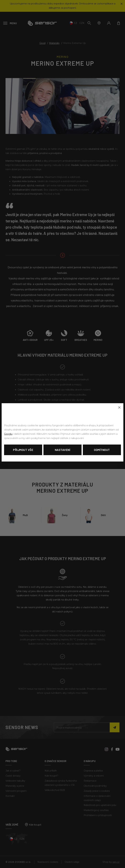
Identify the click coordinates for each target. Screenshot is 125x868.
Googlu (8, 434)
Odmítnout (102, 450)
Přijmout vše (23, 450)
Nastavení (63, 450)
